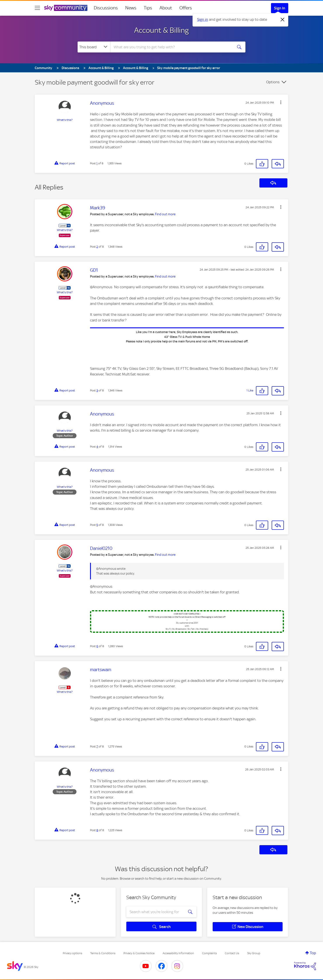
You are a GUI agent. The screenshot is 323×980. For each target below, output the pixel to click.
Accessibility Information (178, 953)
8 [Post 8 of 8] (97, 830)
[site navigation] (37, 8)
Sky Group (254, 953)
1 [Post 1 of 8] (97, 163)
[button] (281, 102)
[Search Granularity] (94, 47)
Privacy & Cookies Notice (139, 953)
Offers (186, 8)
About (166, 8)
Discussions (106, 8)
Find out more (165, 214)
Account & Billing (161, 30)
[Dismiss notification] (283, 20)
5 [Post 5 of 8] (97, 525)
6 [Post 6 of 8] (97, 646)
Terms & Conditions (103, 953)
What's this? (65, 120)
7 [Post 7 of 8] (97, 746)
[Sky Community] (66, 8)
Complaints (209, 953)
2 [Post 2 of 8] (97, 247)
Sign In (280, 8)
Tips (148, 8)
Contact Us (232, 953)
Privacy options (72, 953)
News (131, 8)
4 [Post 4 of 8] (97, 447)
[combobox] (171, 47)
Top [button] (313, 953)
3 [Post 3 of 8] (97, 390)
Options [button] (273, 82)
